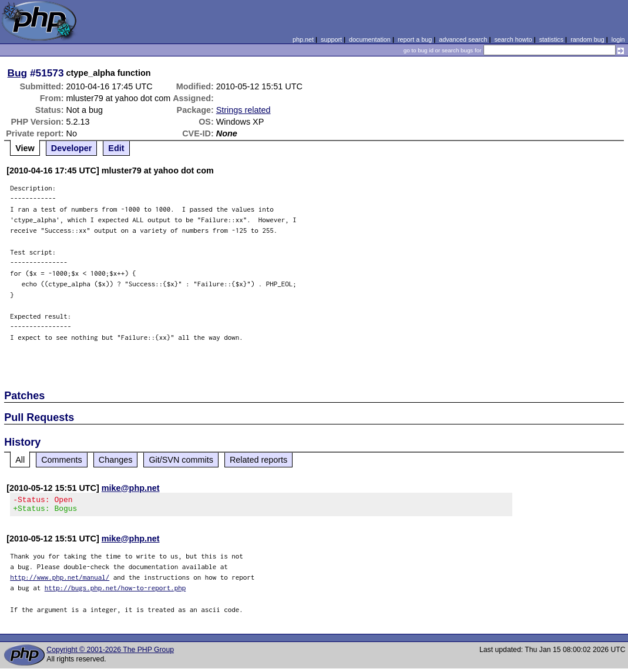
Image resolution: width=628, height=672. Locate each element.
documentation (370, 39)
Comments (62, 460)
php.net (303, 39)
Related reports (258, 460)
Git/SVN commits (181, 460)
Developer (72, 148)
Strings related (244, 110)
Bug (18, 73)
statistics (551, 39)
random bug (587, 39)
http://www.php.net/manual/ (60, 581)
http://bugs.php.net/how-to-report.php (115, 591)
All (20, 460)
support (331, 39)
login (618, 39)
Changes (116, 460)
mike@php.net (131, 488)
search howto (513, 39)
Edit (116, 148)
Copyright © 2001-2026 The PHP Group (110, 653)
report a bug (415, 39)
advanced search (463, 39)
